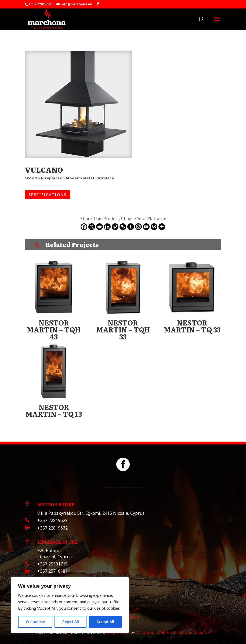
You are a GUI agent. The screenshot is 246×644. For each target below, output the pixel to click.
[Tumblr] (131, 227)
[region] (70, 605)
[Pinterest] (115, 227)
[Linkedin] (107, 227)
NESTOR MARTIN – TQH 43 (54, 329)
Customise (35, 622)
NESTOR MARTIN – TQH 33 (123, 329)
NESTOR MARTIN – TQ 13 (54, 410)
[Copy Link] (123, 227)
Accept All (105, 622)
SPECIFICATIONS (48, 195)
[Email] (146, 227)
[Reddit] (100, 227)
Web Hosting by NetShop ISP (183, 632)
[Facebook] (84, 227)
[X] (92, 227)
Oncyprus (145, 632)
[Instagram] (138, 227)
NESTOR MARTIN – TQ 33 (192, 326)
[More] (162, 227)
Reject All (71, 622)
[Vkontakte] (154, 227)
